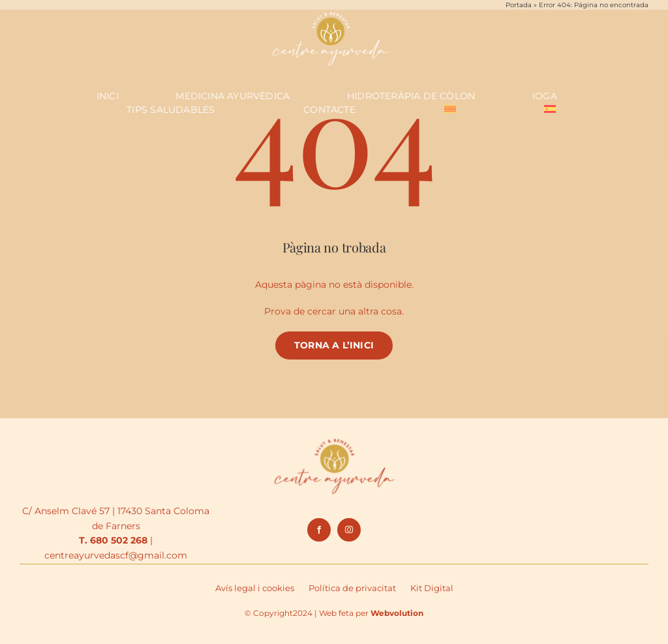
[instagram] (349, 530)
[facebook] (319, 530)
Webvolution (397, 613)
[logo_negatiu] (331, 12)
